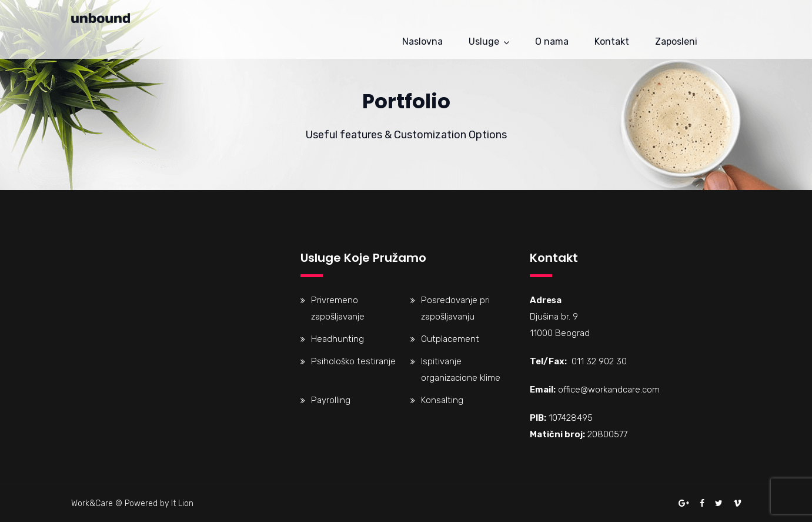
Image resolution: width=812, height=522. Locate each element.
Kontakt (612, 41)
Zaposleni (676, 41)
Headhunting (338, 339)
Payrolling (331, 400)
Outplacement (450, 339)
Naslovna (422, 41)
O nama (552, 41)
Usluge (484, 41)
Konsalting (442, 400)
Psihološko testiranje (353, 361)
